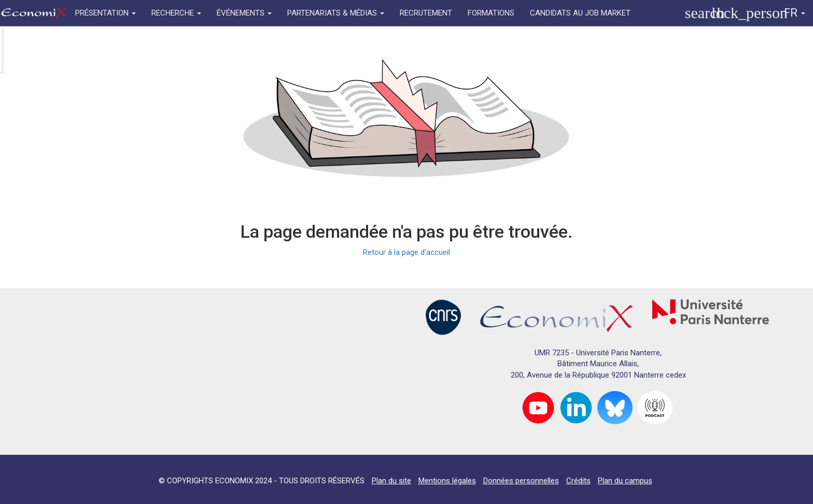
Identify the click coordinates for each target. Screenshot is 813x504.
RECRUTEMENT (426, 13)
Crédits (578, 481)
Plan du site (391, 481)
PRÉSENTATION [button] (106, 13)
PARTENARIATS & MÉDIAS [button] (336, 13)
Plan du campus (625, 481)
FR (795, 13)
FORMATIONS (491, 13)
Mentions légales (447, 481)
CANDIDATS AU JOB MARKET (580, 13)
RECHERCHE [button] (176, 13)
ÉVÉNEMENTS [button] (244, 13)
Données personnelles (521, 481)
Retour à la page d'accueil (406, 252)
